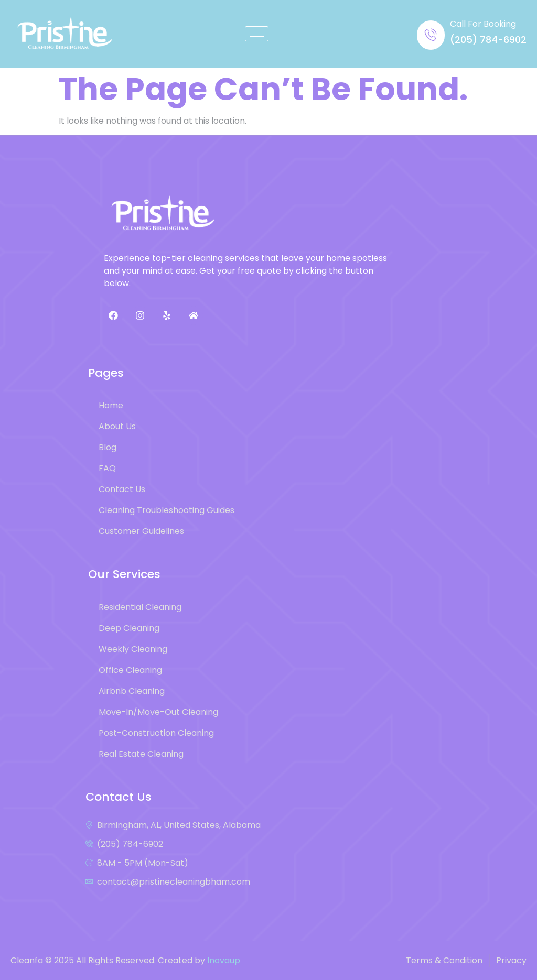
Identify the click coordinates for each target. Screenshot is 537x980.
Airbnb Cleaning (132, 691)
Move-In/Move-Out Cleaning (158, 712)
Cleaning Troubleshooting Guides (167, 510)
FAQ (107, 468)
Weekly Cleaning (133, 649)
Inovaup (224, 960)
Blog (108, 447)
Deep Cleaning (129, 628)
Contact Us (122, 489)
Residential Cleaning (140, 607)
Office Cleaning (130, 670)
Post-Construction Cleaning (156, 733)
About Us (117, 426)
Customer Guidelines (141, 531)
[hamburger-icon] (257, 34)
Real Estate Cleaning (141, 754)
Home (111, 405)
